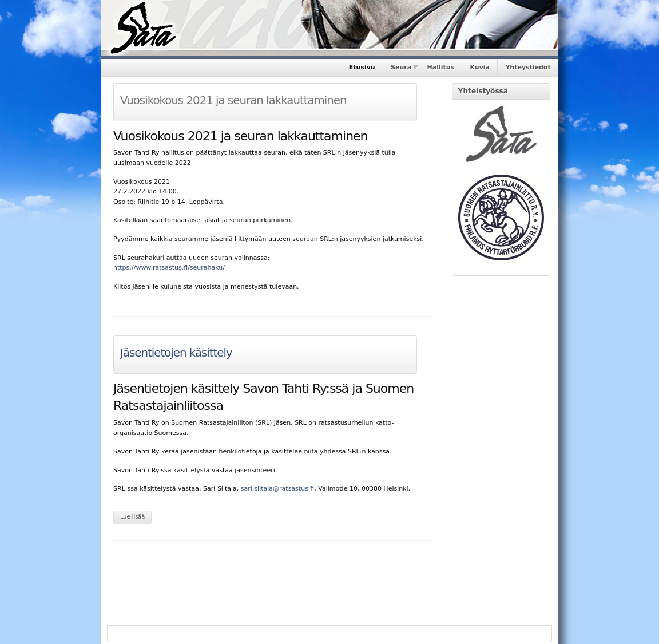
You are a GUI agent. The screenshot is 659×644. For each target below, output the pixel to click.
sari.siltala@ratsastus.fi (277, 489)
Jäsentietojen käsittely (176, 353)
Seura (401, 67)
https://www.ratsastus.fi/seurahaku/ (169, 268)
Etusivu (362, 67)
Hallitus (441, 67)
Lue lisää (133, 517)
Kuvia (480, 67)
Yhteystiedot (528, 67)
